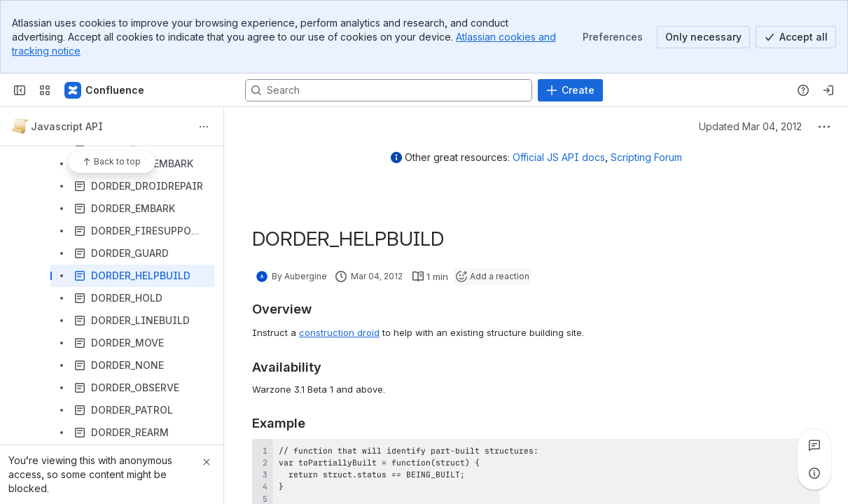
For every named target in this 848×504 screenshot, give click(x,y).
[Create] (570, 90)
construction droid (339, 332)
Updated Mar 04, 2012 (750, 126)
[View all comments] (814, 445)
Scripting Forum (646, 157)
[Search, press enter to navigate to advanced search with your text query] (389, 90)
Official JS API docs (559, 157)
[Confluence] (105, 90)
